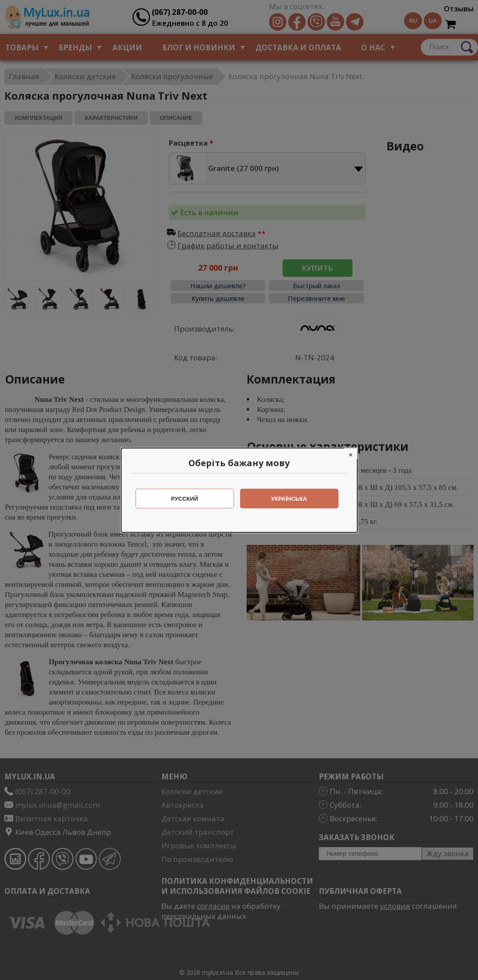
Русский (185, 498)
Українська (289, 498)
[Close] (351, 453)
